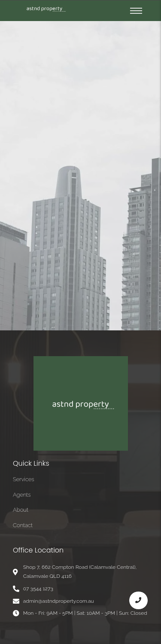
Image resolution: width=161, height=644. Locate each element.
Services (24, 479)
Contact (23, 525)
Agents (22, 495)
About (21, 510)
